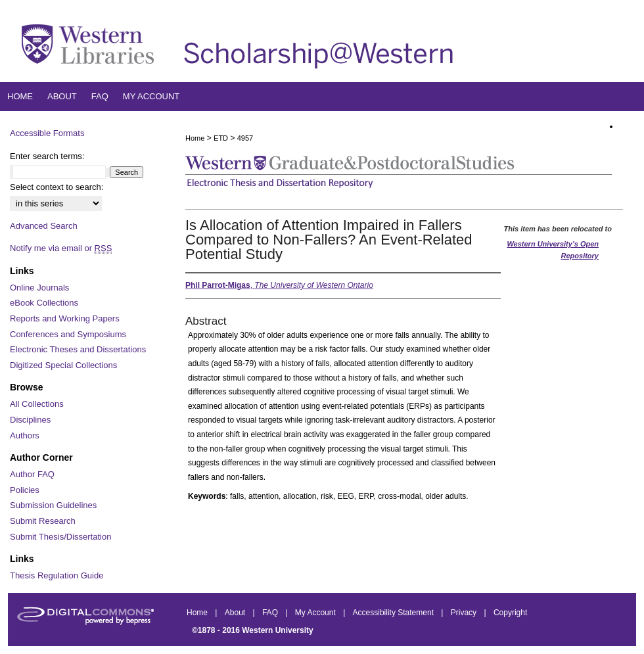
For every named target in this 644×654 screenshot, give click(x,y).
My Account (316, 613)
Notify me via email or (61, 248)
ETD (221, 138)
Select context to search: (57, 187)
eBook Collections (44, 303)
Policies (25, 490)
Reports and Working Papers (65, 318)
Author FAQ (32, 474)
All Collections (37, 404)
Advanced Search (44, 226)
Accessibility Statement (395, 613)
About (236, 613)
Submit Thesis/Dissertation (60, 537)
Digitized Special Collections (63, 365)
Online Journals (39, 288)
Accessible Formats (47, 133)
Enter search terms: (47, 156)
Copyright (510, 613)
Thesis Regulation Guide (57, 575)
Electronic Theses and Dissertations (78, 349)
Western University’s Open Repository (553, 250)
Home (195, 138)
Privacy (465, 613)
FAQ (271, 613)
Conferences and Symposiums (68, 334)
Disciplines (30, 420)
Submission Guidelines (53, 505)
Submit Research (43, 521)
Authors (25, 435)
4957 (245, 138)
